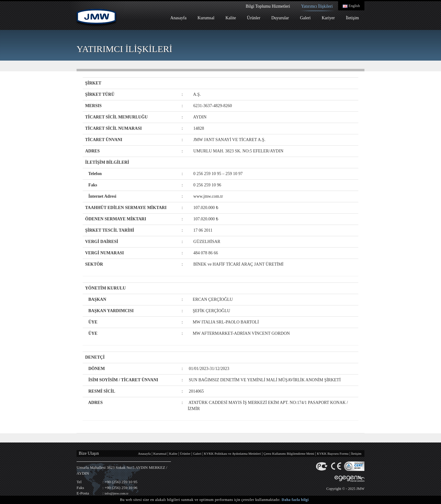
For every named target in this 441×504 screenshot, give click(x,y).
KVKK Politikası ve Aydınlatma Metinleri (232, 454)
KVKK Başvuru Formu (333, 454)
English (351, 6)
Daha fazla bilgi (295, 500)
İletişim (352, 18)
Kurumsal (206, 18)
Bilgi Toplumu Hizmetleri (268, 6)
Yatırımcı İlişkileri (317, 6)
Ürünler (254, 18)
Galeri (305, 18)
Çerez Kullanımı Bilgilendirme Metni (289, 454)
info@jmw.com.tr (116, 493)
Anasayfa (178, 18)
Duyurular (280, 18)
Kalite (231, 18)
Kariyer (328, 18)
